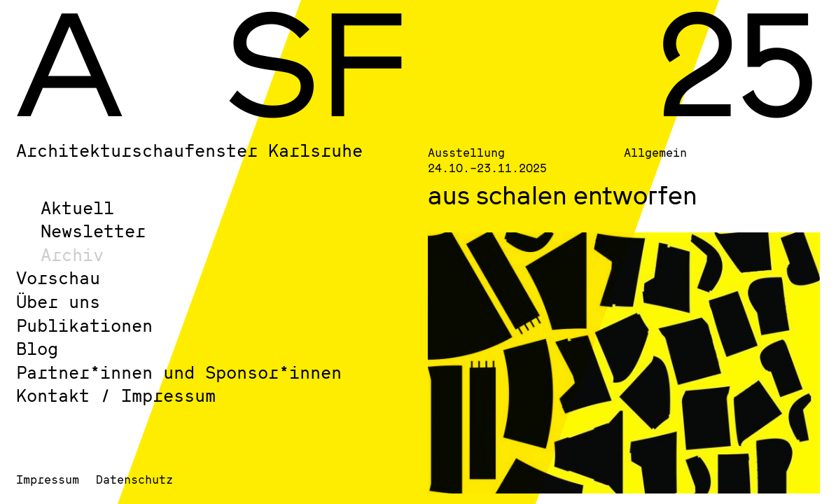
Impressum (48, 479)
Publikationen (84, 325)
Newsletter (93, 231)
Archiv (72, 254)
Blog (37, 348)
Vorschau (58, 278)
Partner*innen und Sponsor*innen (179, 372)
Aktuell (77, 208)
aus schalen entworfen (563, 195)
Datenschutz (134, 479)
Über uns (58, 301)
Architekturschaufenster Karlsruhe (189, 150)
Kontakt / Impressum (116, 395)
